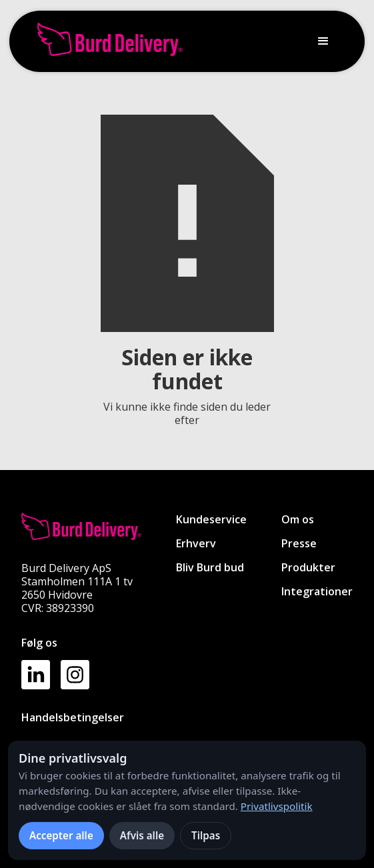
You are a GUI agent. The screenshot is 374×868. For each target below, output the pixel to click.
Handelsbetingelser (73, 717)
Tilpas (206, 835)
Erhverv (196, 543)
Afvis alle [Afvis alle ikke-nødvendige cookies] (142, 835)
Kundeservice (211, 519)
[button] (323, 41)
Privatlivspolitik (277, 806)
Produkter (308, 567)
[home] (107, 41)
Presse (299, 543)
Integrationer (317, 591)
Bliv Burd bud (210, 567)
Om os (298, 519)
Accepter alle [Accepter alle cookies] (61, 835)
